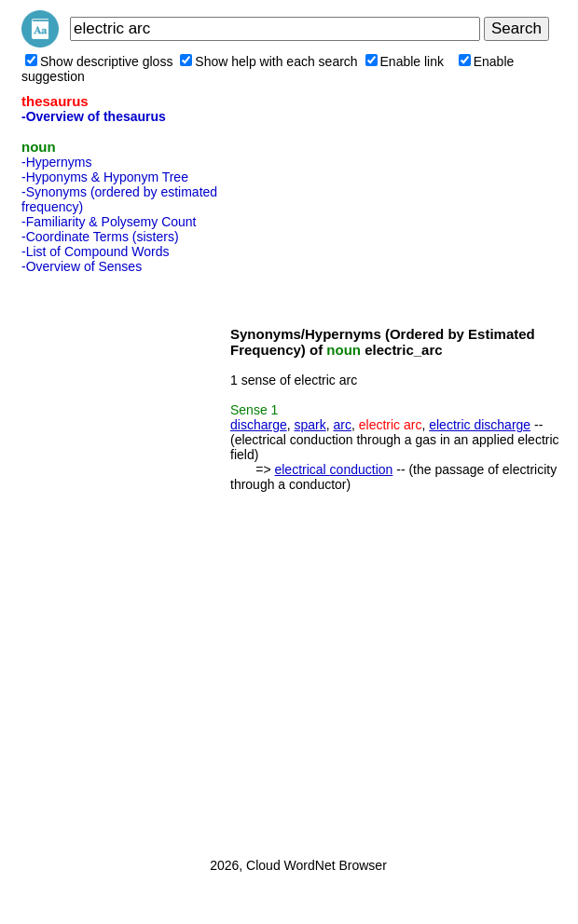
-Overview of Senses (82, 266)
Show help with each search (268, 61)
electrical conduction (333, 469)
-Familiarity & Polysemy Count (109, 222)
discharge (259, 425)
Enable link (405, 61)
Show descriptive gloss (99, 61)
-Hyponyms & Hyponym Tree (105, 177)
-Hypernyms (56, 162)
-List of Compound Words (95, 251)
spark (310, 425)
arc (343, 425)
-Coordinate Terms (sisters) (100, 237)
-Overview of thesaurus (94, 116)
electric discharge (480, 425)
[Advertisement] (96, 560)
